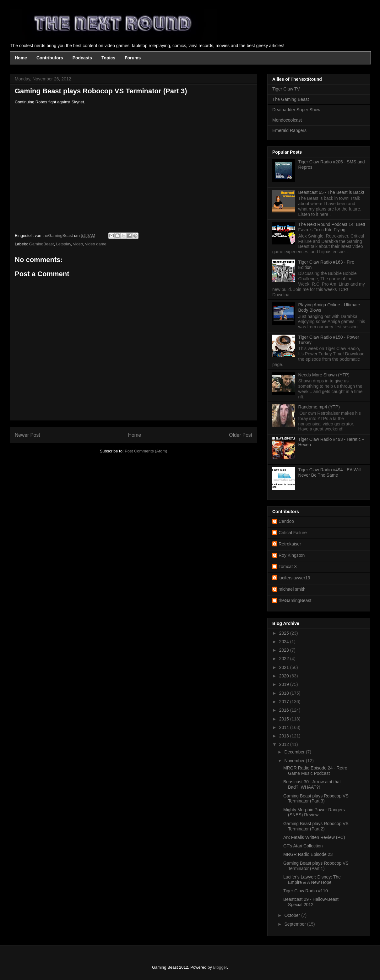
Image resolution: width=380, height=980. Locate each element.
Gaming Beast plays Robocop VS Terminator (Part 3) (316, 799)
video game (96, 244)
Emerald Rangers (289, 130)
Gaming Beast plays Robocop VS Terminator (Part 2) (316, 826)
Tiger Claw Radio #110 (306, 891)
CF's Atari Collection (303, 846)
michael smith (292, 589)
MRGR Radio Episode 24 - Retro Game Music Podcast (315, 771)
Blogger (220, 967)
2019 (285, 684)
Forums (133, 58)
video (78, 244)
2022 (285, 659)
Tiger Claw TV (286, 89)
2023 (285, 650)
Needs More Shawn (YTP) (324, 375)
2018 (285, 693)
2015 (285, 719)
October (293, 915)
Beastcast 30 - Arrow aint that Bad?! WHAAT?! (312, 784)
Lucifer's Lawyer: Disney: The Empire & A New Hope (312, 880)
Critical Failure (293, 533)
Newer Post (27, 435)
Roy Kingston (292, 555)
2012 (285, 744)
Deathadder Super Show (296, 110)
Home (21, 58)
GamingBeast (42, 244)
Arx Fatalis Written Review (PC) (314, 837)
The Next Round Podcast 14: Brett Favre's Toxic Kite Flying (332, 227)
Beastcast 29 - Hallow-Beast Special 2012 (311, 902)
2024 (285, 642)
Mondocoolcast (287, 120)
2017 (285, 702)
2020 (285, 676)
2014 (285, 727)
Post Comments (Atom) (146, 451)
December (295, 752)
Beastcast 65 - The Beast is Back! (331, 192)
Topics (108, 58)
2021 (285, 667)
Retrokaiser (290, 544)
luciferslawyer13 (294, 578)
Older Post (241, 435)
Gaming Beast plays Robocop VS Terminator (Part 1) (316, 866)
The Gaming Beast (291, 99)
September (296, 924)
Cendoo (286, 521)
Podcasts (82, 58)
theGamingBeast (295, 600)
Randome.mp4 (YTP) (319, 407)
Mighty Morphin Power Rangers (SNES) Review (314, 812)
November (295, 761)
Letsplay (64, 244)
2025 (285, 633)
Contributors (50, 58)
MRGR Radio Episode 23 (308, 854)
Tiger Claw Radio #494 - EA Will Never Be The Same (330, 472)
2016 (285, 710)
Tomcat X (288, 567)
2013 (285, 736)
